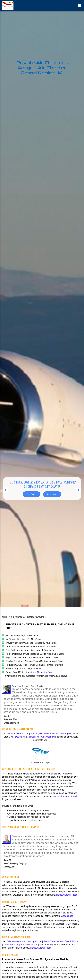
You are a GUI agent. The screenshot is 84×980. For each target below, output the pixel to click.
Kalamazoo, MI (51, 734)
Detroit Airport (72, 941)
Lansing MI (66, 734)
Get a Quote (67, 916)
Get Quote (32, 494)
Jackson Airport (11, 945)
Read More (52, 494)
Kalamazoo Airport (16, 941)
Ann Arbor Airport (29, 945)
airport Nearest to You (41, 672)
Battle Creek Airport (53, 941)
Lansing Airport (34, 941)
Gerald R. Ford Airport (18, 734)
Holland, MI (36, 734)
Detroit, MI (21, 737)
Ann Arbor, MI (48, 737)
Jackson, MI (33, 737)
